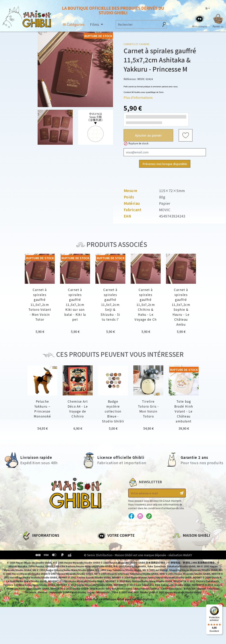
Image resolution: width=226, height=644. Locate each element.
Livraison (29, 568)
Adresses (104, 556)
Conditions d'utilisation (40, 556)
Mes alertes (106, 574)
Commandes (107, 550)
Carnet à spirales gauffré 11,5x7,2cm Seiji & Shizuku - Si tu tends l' (110, 305)
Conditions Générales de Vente (45, 562)
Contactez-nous (185, 577)
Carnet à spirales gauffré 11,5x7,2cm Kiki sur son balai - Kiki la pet (75, 305)
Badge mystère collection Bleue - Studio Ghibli (113, 411)
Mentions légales (35, 550)
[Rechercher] (138, 24)
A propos (29, 544)
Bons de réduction (111, 562)
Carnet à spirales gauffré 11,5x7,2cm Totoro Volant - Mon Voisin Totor (40, 305)
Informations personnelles (117, 544)
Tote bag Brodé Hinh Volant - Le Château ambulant (184, 411)
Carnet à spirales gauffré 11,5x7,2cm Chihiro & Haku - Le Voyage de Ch (146, 305)
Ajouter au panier (148, 135)
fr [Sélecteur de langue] (207, 8)
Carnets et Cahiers (136, 44)
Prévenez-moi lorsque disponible (165, 164)
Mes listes (104, 568)
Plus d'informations (138, 97)
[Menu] (220, 607)
